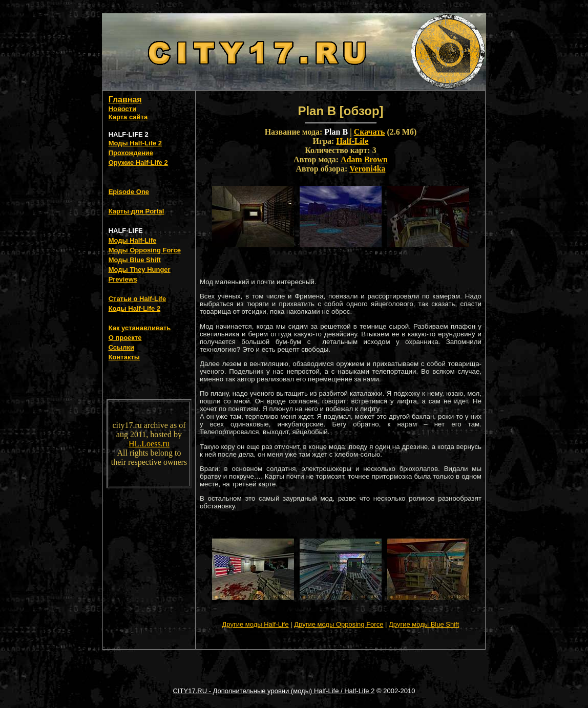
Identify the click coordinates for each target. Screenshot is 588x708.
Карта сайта (128, 117)
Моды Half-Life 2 (135, 143)
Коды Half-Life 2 (135, 308)
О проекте (125, 338)
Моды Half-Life (133, 240)
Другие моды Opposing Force (339, 624)
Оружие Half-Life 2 (138, 163)
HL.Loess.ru (149, 444)
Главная (125, 100)
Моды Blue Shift (135, 260)
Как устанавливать (140, 328)
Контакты (124, 357)
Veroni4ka (367, 169)
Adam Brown (364, 159)
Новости (123, 109)
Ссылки (121, 347)
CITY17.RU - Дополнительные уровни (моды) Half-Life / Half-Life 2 (274, 691)
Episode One (129, 192)
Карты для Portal (136, 211)
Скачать (370, 132)
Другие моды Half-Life (256, 624)
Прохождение (131, 153)
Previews (123, 279)
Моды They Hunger (140, 270)
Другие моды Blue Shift (424, 624)
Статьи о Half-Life (138, 299)
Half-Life (352, 141)
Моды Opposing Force (145, 250)
